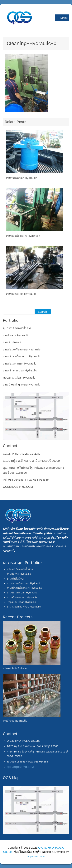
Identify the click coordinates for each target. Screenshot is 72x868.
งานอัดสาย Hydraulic (16, 335)
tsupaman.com (36, 856)
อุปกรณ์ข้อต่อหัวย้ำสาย (17, 328)
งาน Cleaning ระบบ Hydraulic (22, 384)
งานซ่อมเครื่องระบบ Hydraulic (23, 236)
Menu (62, 18)
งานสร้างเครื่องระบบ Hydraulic (22, 356)
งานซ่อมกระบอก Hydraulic (21, 294)
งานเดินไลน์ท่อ (12, 342)
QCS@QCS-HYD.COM (18, 487)
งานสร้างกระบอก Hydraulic (22, 178)
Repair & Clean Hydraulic (19, 377)
